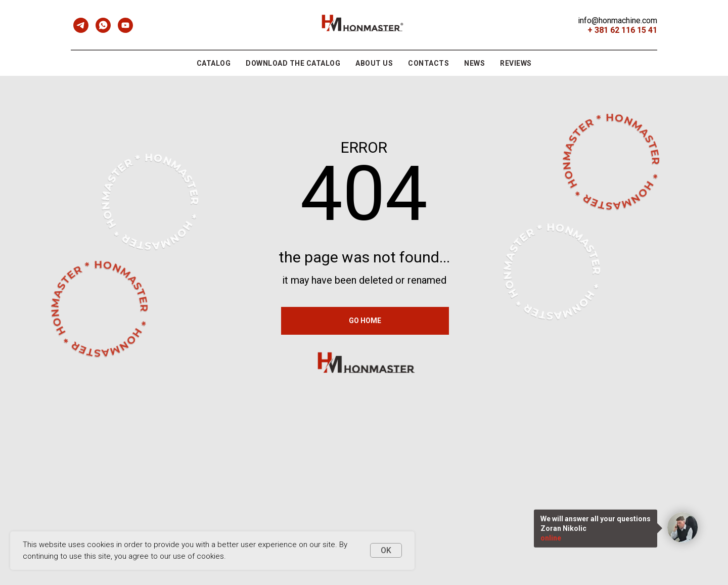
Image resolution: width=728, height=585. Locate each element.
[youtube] (125, 25)
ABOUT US (374, 63)
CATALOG (214, 63)
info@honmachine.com (618, 20)
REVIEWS (516, 63)
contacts (428, 63)
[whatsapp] (103, 25)
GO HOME (365, 321)
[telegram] (81, 25)
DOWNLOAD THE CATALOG (293, 63)
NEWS (474, 63)
